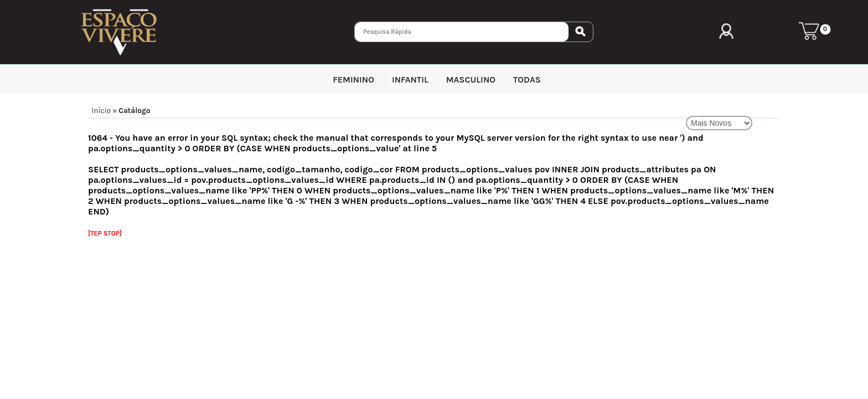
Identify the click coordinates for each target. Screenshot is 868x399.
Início (101, 111)
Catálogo (134, 111)
